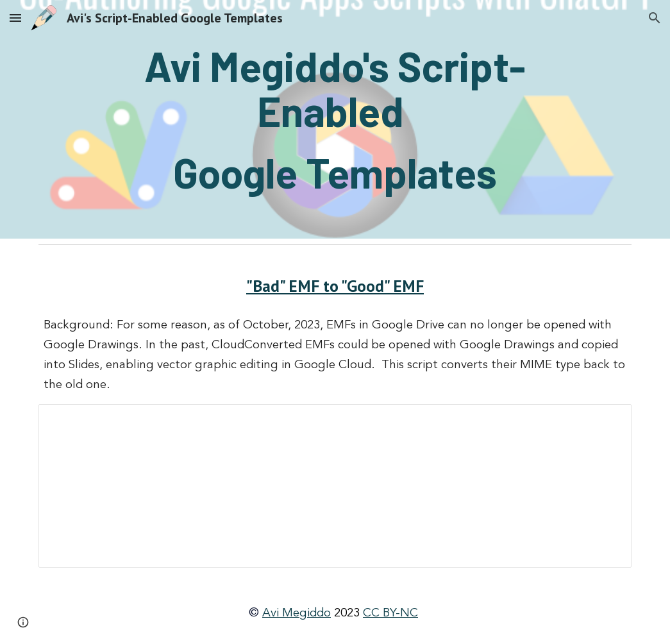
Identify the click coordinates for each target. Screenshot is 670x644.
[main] (335, 119)
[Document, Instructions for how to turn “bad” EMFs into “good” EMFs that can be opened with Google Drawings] (335, 486)
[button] (15, 18)
